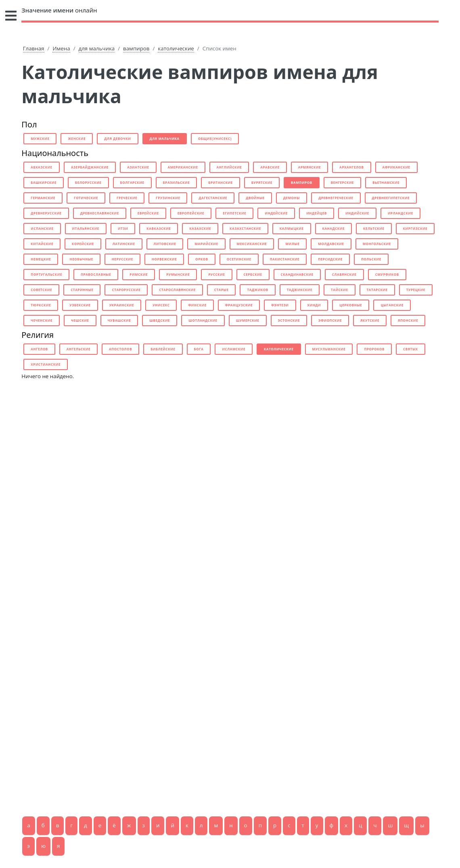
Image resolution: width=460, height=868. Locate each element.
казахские (200, 228)
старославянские (177, 290)
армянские (309, 167)
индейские (276, 213)
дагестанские (213, 198)
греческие (127, 198)
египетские (234, 213)
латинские (124, 244)
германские (43, 198)
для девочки (117, 138)
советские (41, 290)
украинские (122, 305)
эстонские (289, 320)
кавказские (159, 228)
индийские (357, 213)
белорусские (88, 182)
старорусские (126, 290)
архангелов (351, 167)
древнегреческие (336, 198)
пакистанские (285, 259)
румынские (178, 274)
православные (96, 274)
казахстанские (245, 228)
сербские (253, 274)
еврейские (148, 213)
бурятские (262, 182)
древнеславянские (100, 213)
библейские (163, 349)
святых (411, 349)
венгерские (343, 182)
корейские (83, 244)
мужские (40, 138)
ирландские (400, 213)
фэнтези (280, 305)
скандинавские (297, 274)
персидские (330, 259)
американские (183, 167)
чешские (80, 320)
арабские (270, 167)
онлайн (59, 10)
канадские (334, 228)
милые (292, 244)
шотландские (203, 320)
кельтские (374, 228)
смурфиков (387, 274)
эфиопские (330, 320)
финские (197, 305)
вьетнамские (386, 182)
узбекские (80, 305)
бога (199, 349)
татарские (377, 290)
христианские (46, 364)
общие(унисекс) (215, 138)
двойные (255, 198)
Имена (61, 48)
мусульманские (329, 349)
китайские (42, 244)
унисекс (161, 305)
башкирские (44, 182)
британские (221, 182)
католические (176, 48)
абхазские (42, 167)
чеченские (42, 320)
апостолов (120, 349)
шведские (160, 320)
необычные (81, 259)
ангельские (78, 349)
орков (202, 259)
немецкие (41, 259)
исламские (234, 349)
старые (222, 290)
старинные (82, 290)
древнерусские (46, 213)
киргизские (415, 228)
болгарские (132, 182)
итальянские (86, 228)
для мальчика (97, 48)
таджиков (257, 290)
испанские (42, 228)
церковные (351, 305)
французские (239, 305)
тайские (339, 290)
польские (371, 259)
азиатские (138, 167)
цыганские (392, 305)
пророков (374, 349)
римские (139, 274)
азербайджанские (90, 167)
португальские (46, 274)
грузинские (168, 198)
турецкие (416, 290)
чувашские (119, 320)
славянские (344, 274)
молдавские (331, 244)
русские (216, 274)
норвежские (164, 259)
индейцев (317, 213)
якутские (370, 320)
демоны (292, 198)
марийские (206, 244)
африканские (396, 167)
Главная (34, 48)
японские (408, 320)
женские (77, 138)
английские (229, 167)
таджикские (300, 290)
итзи (123, 228)
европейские (191, 213)
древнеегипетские (391, 198)
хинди (314, 305)
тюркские (41, 305)
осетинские (239, 259)
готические (86, 198)
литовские (165, 244)
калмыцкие (292, 228)
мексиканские (252, 244)
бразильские (177, 182)
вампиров (136, 48)
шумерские (248, 320)
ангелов (39, 349)
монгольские (377, 244)
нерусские (122, 259)
